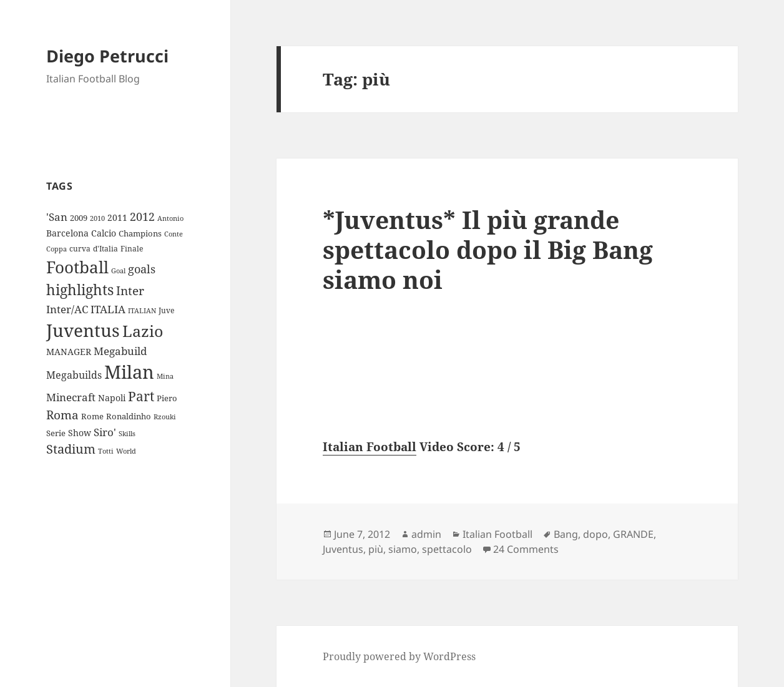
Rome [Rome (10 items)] (92, 416)
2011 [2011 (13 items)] (117, 217)
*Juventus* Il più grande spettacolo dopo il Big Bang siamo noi (488, 249)
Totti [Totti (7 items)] (106, 451)
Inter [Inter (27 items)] (130, 290)
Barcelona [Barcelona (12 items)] (67, 233)
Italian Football (370, 447)
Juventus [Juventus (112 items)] (83, 330)
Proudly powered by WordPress (399, 656)
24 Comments (526, 549)
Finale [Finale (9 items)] (132, 249)
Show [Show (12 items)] (80, 433)
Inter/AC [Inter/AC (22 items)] (67, 309)
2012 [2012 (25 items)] (142, 217)
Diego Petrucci (107, 56)
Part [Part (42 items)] (141, 396)
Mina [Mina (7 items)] (165, 376)
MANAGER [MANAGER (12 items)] (69, 352)
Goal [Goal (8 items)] (118, 270)
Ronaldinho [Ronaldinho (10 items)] (129, 416)
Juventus (343, 549)
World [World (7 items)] (126, 451)
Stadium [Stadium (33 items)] (71, 449)
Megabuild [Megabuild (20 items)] (120, 351)
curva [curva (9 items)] (80, 249)
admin (426, 534)
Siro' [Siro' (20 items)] (105, 432)
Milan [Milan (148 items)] (129, 372)
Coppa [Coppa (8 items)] (56, 249)
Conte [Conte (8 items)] (174, 234)
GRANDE (633, 534)
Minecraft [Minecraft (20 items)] (71, 397)
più (376, 549)
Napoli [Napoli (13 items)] (112, 398)
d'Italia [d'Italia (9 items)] (105, 249)
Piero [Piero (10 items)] (167, 398)
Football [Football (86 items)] (77, 267)
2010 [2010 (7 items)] (97, 218)
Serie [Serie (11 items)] (56, 433)
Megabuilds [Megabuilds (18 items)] (74, 375)
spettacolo (447, 549)
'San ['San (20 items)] (57, 217)
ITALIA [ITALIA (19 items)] (108, 309)
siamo (403, 549)
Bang (566, 534)
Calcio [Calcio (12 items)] (104, 233)
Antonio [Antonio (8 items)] (170, 218)
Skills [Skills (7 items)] (127, 434)
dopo (595, 534)
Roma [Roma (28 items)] (62, 415)
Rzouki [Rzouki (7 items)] (165, 417)
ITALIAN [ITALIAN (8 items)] (142, 310)
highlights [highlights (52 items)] (80, 290)
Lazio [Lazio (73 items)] (143, 331)
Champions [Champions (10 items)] (140, 233)
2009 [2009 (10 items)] (79, 218)
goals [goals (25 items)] (142, 269)
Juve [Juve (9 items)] (166, 310)
